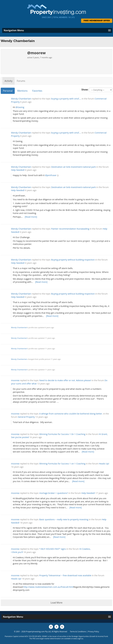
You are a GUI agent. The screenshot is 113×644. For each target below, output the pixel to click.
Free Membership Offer (97, 21)
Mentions (22, 91)
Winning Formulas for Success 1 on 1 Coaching (62, 464)
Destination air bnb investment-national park (73, 167)
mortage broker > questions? (54, 493)
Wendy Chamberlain (21, 99)
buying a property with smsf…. (66, 99)
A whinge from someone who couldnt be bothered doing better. (71, 414)
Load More (56, 603)
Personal (8, 91)
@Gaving (20, 107)
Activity (8, 81)
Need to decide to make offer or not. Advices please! (65, 380)
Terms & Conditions (78, 632)
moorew (15, 380)
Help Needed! (18, 170)
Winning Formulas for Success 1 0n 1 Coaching (62, 434)
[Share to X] (56, 627)
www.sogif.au (78, 638)
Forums (21, 81)
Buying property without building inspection (73, 260)
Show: (85, 90)
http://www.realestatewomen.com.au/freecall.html (48, 587)
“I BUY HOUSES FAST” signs (53, 549)
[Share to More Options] (62, 627)
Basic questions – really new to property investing (64, 519)
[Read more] (31, 217)
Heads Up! (104, 464)
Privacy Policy (94, 632)
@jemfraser (51, 175)
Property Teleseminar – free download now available (65, 575)
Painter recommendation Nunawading (70, 229)
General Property (26, 417)
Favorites (37, 91)
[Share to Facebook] (51, 627)
